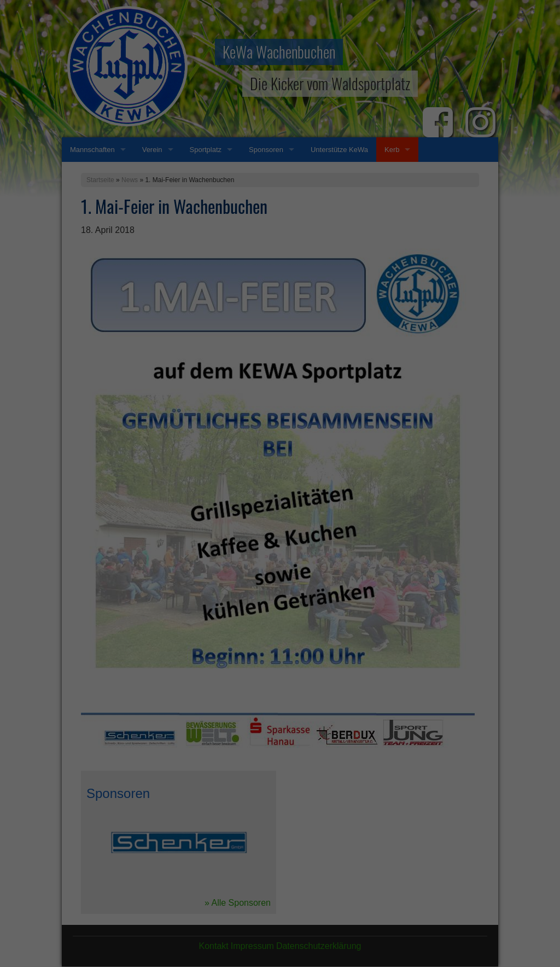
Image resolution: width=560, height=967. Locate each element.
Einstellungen (161, 474)
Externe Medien (381, 498)
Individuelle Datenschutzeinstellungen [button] (280, 600)
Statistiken (267, 498)
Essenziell (163, 498)
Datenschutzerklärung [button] (285, 624)
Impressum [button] (334, 624)
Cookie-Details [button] (232, 624)
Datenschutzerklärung (211, 463)
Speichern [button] (280, 568)
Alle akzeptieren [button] (280, 535)
